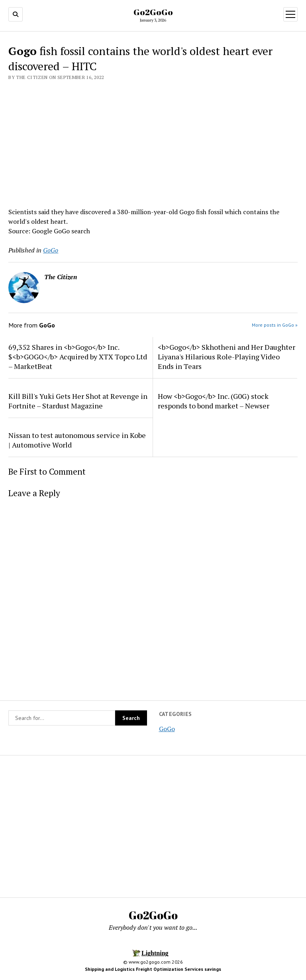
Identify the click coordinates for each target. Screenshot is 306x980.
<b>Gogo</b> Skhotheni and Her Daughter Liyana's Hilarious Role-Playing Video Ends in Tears (227, 357)
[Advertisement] (153, 142)
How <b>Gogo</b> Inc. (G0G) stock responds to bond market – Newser (214, 401)
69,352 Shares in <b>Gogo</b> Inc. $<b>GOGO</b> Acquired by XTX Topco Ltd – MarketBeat (78, 357)
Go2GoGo (153, 12)
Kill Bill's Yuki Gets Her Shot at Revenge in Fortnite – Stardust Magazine (78, 401)
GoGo (167, 729)
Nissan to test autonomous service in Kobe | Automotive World (77, 440)
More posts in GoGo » (275, 325)
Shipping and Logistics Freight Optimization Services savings (153, 969)
